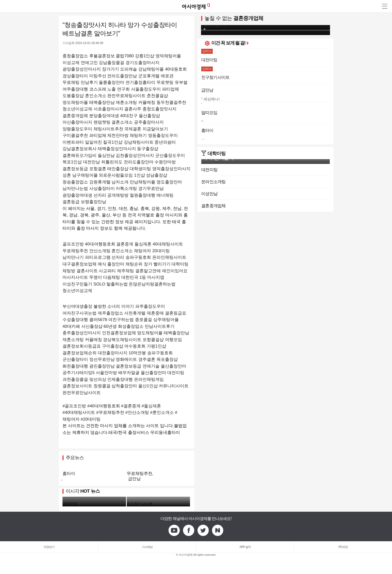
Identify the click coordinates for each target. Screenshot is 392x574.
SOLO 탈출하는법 (111, 284)
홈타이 (69, 474)
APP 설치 (245, 547)
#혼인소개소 (162, 412)
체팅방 (69, 271)
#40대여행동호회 (103, 406)
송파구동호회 (138, 257)
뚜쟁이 (96, 277)
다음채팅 (111, 277)
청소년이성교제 (77, 291)
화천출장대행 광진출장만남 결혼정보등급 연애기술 (111, 366)
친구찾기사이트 (140, 504)
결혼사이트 (87, 271)
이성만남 (209, 194)
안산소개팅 (100, 251)
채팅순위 (134, 264)
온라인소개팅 (213, 182)
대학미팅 (180, 264)
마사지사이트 (75, 277)
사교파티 (107, 271)
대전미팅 (70, 504)
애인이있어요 (175, 271)
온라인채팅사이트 (169, 257)
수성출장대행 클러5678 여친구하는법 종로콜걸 (107, 320)
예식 (102, 264)
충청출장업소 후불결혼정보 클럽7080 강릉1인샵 (108, 56)
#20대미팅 (91, 419)
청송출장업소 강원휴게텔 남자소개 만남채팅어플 (109, 182)
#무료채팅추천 (110, 412)
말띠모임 (209, 113)
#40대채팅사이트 (79, 412)
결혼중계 (125, 244)
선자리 (118, 257)
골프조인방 (73, 244)
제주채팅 (125, 271)
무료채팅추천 (75, 251)
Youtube (174, 530)
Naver (218, 530)
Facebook (189, 530)
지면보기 (49, 547)
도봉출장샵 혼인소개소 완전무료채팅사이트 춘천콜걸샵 (115, 96)
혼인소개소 (122, 251)
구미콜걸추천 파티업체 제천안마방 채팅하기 (105, 135)
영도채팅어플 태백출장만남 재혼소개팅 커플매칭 (109, 102)
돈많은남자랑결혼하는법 (152, 284)
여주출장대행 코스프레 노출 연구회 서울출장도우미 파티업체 (121, 89)
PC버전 (343, 547)
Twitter (203, 530)
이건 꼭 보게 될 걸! (230, 43)
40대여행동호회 (100, 244)
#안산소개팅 (137, 412)
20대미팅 (161, 251)
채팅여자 (142, 251)
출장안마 (116, 264)
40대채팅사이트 (168, 244)
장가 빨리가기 (157, 264)
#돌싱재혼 (151, 406)
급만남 (134, 479)
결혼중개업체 (248, 18)
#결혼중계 (131, 406)
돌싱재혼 (143, 244)
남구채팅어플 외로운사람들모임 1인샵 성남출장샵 (120, 175)
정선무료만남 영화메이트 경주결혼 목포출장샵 (133, 359)
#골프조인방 (74, 406)
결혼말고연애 (148, 271)
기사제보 (147, 547)
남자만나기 (73, 257)
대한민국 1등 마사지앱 (143, 277)
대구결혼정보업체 (79, 264)
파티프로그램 (98, 257)
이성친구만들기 (77, 284)
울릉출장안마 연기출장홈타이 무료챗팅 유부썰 (143, 82)
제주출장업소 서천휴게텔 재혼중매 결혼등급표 (142, 313)
